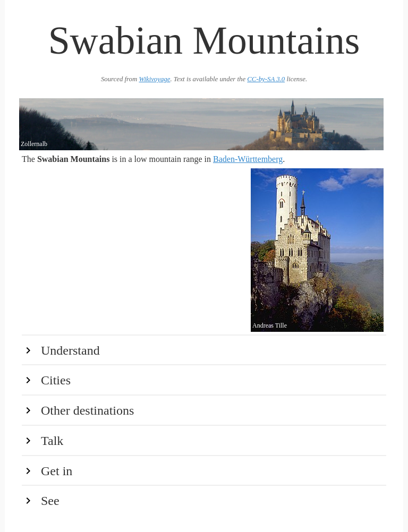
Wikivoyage (154, 79)
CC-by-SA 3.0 (266, 79)
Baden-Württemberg (248, 159)
